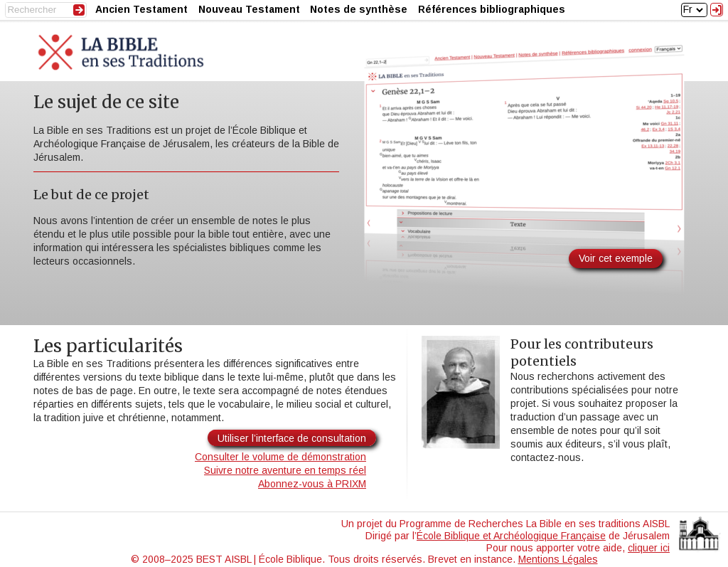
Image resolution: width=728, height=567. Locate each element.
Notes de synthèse (359, 9)
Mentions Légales (558, 559)
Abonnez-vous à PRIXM (312, 484)
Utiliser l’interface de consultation (292, 438)
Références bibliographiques (492, 9)
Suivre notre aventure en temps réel (285, 470)
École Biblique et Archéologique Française (511, 536)
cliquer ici (649, 548)
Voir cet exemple (616, 258)
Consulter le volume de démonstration (280, 457)
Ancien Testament (141, 9)
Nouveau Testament (249, 9)
